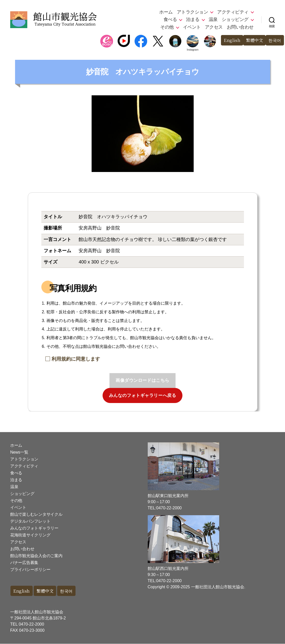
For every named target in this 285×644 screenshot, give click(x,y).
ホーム (166, 12)
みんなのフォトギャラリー (34, 528)
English (230, 40)
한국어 (274, 40)
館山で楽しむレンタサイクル (36, 514)
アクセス (214, 27)
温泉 (213, 19)
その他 (167, 27)
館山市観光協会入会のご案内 (36, 556)
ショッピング (235, 19)
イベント (192, 27)
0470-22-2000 (31, 624)
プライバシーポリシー (30, 570)
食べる (170, 19)
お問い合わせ (240, 27)
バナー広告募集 (24, 563)
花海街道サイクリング (30, 535)
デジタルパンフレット (30, 521)
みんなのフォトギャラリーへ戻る (143, 395)
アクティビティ (233, 12)
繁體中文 (253, 40)
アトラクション (193, 12)
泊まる (193, 19)
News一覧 (19, 452)
